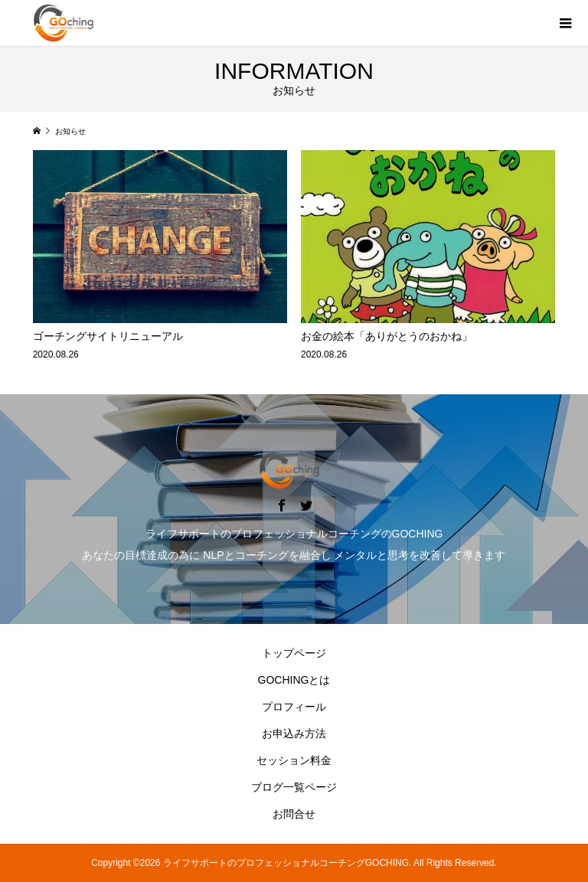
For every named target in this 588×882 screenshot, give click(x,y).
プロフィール (294, 707)
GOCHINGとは (294, 680)
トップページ (294, 653)
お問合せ (294, 814)
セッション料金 (294, 760)
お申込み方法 (294, 733)
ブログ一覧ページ (294, 787)
